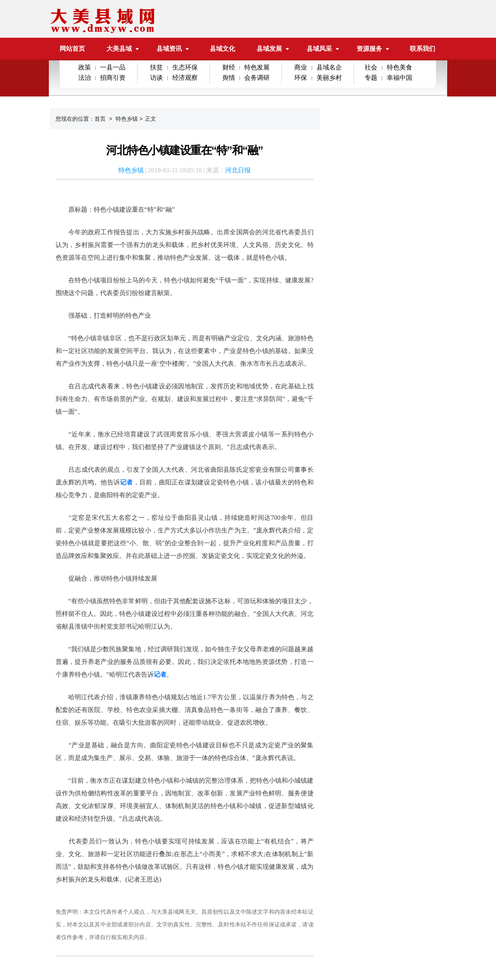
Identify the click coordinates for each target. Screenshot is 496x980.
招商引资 (113, 78)
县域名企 (329, 67)
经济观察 (185, 78)
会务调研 (257, 78)
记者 (126, 482)
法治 (85, 78)
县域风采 (319, 49)
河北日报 (238, 170)
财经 (229, 67)
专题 (371, 78)
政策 (85, 67)
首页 (100, 119)
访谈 (156, 78)
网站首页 (72, 49)
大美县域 (123, 49)
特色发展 (257, 67)
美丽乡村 (329, 78)
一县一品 (113, 67)
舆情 (229, 78)
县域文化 (222, 49)
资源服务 (369, 49)
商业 (301, 67)
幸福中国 (400, 78)
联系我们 (423, 49)
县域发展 (269, 49)
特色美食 (400, 67)
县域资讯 (169, 49)
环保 (301, 78)
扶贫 (156, 67)
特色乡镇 (127, 119)
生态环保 (185, 67)
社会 (371, 67)
